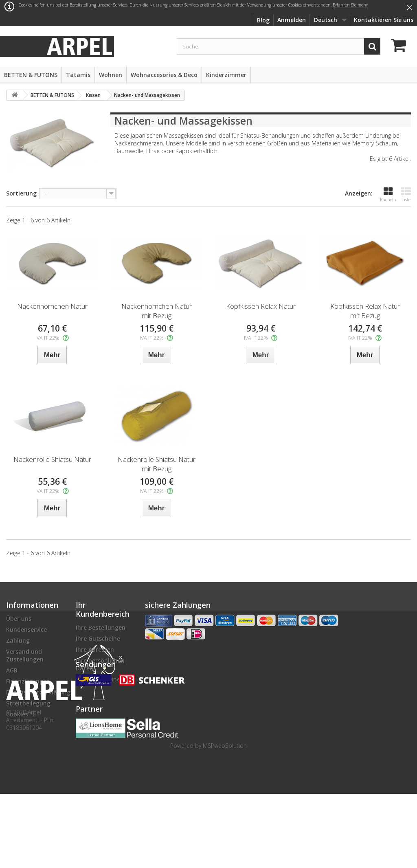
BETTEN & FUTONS (31, 75)
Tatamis (78, 75)
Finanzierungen (28, 681)
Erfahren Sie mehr (350, 5)
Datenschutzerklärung (38, 692)
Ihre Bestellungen (101, 627)
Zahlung (18, 641)
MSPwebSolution (225, 820)
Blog (263, 20)
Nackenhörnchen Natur (52, 306)
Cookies (17, 714)
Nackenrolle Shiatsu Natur (52, 459)
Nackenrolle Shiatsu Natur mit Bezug (157, 464)
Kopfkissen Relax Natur (261, 306)
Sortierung (21, 193)
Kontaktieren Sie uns (384, 20)
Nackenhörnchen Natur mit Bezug (157, 311)
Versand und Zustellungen (25, 655)
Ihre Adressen (95, 649)
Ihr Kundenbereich (103, 609)
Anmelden (292, 20)
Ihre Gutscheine (98, 638)
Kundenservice (26, 630)
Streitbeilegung (28, 703)
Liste (406, 194)
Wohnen (111, 75)
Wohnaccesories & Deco (164, 75)
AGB (12, 670)
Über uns (19, 619)
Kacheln (388, 194)
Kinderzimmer (226, 75)
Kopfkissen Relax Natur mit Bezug (365, 311)
